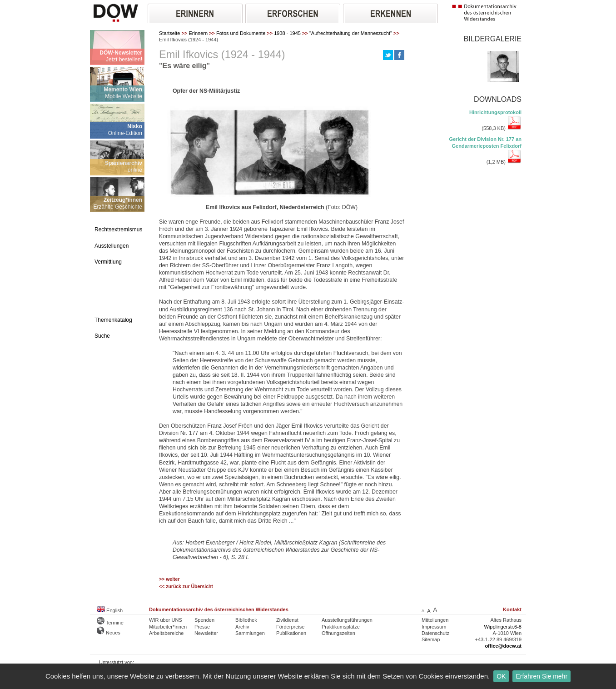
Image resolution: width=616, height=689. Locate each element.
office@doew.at (503, 646)
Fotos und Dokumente (241, 33)
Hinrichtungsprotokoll (495, 112)
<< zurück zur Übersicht (186, 587)
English (110, 610)
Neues (109, 633)
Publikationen (291, 633)
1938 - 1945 (287, 33)
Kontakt (512, 609)
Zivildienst (287, 620)
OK (501, 676)
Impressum (434, 627)
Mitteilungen (435, 620)
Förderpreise (290, 627)
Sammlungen (250, 633)
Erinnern (198, 33)
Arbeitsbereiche (166, 633)
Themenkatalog (113, 320)
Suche (102, 336)
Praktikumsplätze (341, 627)
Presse (202, 627)
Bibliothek (246, 620)
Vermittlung (108, 262)
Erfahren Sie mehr (541, 676)
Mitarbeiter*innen (168, 627)
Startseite (169, 33)
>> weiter (169, 579)
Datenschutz (435, 633)
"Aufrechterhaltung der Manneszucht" (351, 33)
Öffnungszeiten (338, 633)
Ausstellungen (112, 246)
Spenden (204, 620)
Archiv (242, 627)
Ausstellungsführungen (347, 620)
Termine (110, 623)
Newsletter (206, 633)
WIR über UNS (166, 620)
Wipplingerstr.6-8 (503, 627)
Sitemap (431, 639)
